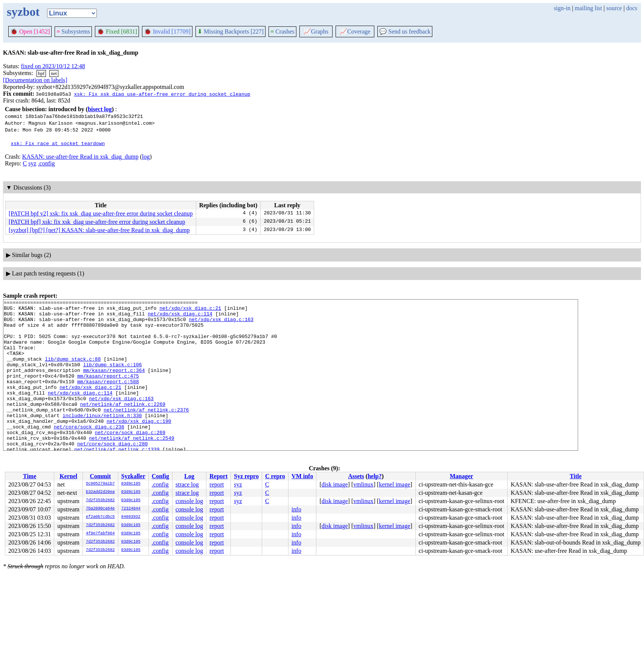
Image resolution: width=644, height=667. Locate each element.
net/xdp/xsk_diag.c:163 (221, 324)
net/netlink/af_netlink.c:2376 (146, 432)
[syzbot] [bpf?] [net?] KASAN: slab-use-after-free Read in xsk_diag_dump (99, 230)
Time (30, 476)
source (614, 8)
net (54, 73)
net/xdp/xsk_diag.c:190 (139, 446)
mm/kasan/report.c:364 (114, 385)
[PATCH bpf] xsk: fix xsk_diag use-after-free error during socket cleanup (97, 222)
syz (32, 163)
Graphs (316, 31)
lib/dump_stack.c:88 (73, 371)
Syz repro (246, 476)
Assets (356, 476)
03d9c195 (131, 484)
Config (160, 476)
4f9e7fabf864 (100, 534)
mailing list (588, 8)
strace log (187, 484)
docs (632, 8)
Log (189, 476)
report (217, 484)
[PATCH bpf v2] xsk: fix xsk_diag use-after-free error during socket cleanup (101, 213)
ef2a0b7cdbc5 (100, 517)
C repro (275, 476)
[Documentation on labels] (35, 80)
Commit (100, 476)
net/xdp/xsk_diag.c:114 (180, 317)
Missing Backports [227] (230, 31)
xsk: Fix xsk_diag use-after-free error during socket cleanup (162, 94)
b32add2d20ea (100, 492)
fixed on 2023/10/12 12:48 (53, 66)
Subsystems (73, 31)
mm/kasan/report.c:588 (108, 398)
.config (47, 163)
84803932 (131, 517)
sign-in (562, 8)
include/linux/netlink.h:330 (102, 439)
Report (218, 476)
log (146, 157)
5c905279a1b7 (100, 484)
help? (375, 476)
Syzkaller (133, 476)
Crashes (282, 31)
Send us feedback (405, 31)
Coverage (355, 31)
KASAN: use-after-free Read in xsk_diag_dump (80, 157)
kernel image (394, 484)
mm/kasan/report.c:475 (108, 392)
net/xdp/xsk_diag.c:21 (190, 310)
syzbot (23, 12)
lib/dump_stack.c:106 (113, 378)
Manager (461, 476)
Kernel (68, 476)
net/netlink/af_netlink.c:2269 (123, 425)
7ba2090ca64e (100, 509)
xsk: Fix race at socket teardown (58, 143)
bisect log (100, 109)
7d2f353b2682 (100, 500)
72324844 (131, 509)
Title (576, 476)
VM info (302, 476)
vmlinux (363, 484)
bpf (41, 73)
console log (189, 501)
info (296, 509)
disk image (335, 484)
